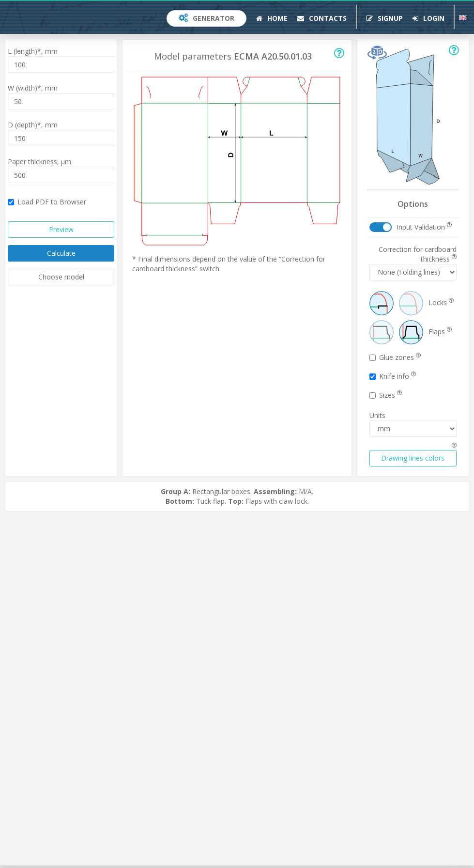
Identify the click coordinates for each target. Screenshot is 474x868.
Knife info (393, 376)
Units (377, 415)
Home (272, 18)
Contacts (322, 18)
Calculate (61, 253)
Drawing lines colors (413, 458)
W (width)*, (33, 88)
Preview (61, 229)
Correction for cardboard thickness (418, 254)
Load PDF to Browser (47, 202)
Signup (384, 18)
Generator (206, 18)
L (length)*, (33, 51)
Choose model (61, 277)
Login (428, 18)
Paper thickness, (39, 162)
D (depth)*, (33, 125)
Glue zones (395, 357)
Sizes (386, 395)
